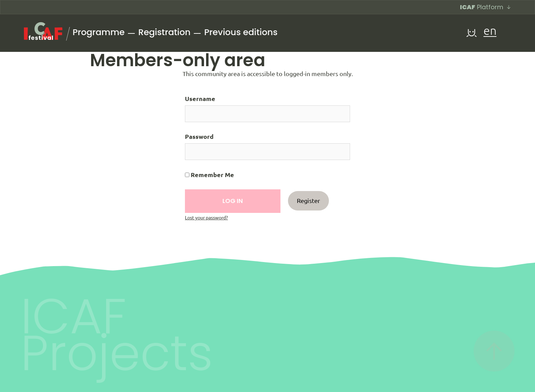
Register (308, 201)
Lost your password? (206, 218)
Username (200, 99)
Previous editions (241, 32)
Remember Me (209, 175)
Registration (164, 32)
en (490, 32)
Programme (99, 32)
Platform (485, 7)
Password (199, 136)
